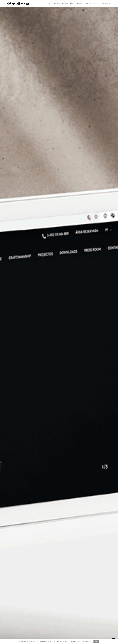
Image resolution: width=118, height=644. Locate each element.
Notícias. (80, 4)
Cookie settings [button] (87, 641)
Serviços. (65, 4)
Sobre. (49, 4)
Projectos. (57, 4)
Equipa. (73, 4)
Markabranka (106, 4)
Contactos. (88, 4)
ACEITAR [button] (96, 641)
